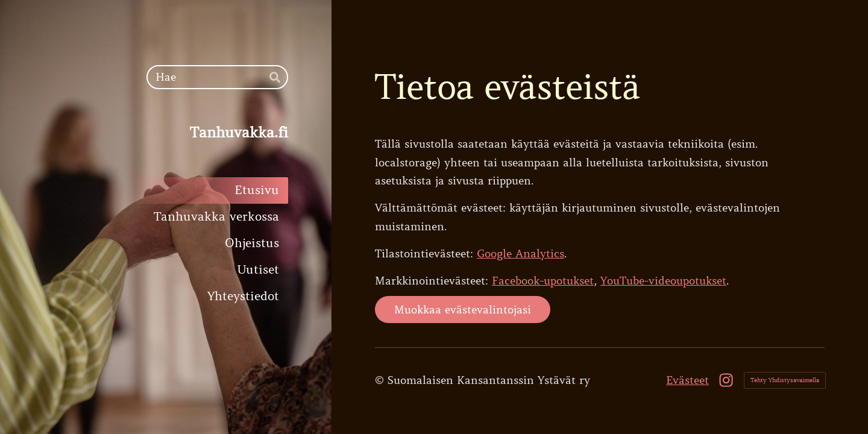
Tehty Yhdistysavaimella (785, 380)
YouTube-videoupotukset (663, 281)
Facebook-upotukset (543, 281)
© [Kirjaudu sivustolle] (381, 380)
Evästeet (687, 380)
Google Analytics (520, 254)
